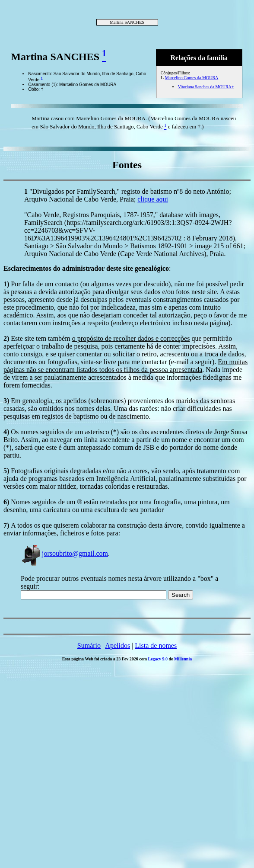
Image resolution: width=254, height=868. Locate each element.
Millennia (183, 659)
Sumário (89, 645)
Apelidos (117, 645)
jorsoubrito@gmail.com (64, 553)
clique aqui (153, 199)
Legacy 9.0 (158, 659)
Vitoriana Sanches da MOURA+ (206, 87)
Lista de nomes (156, 645)
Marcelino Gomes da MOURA (192, 78)
